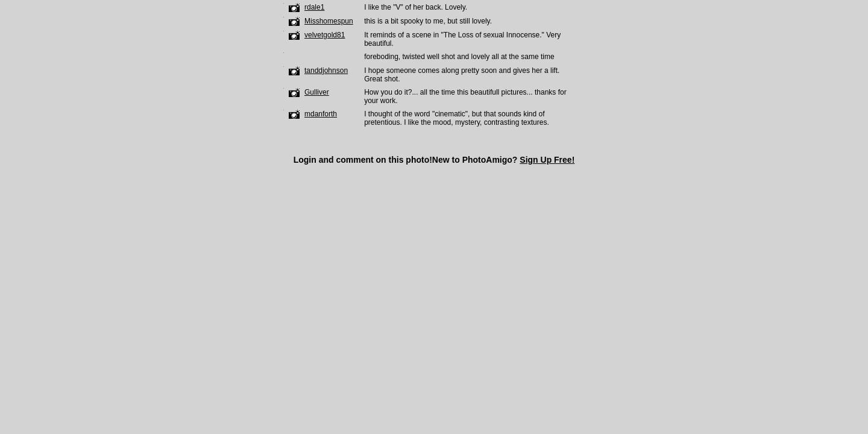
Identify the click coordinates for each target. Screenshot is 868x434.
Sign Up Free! (547, 160)
